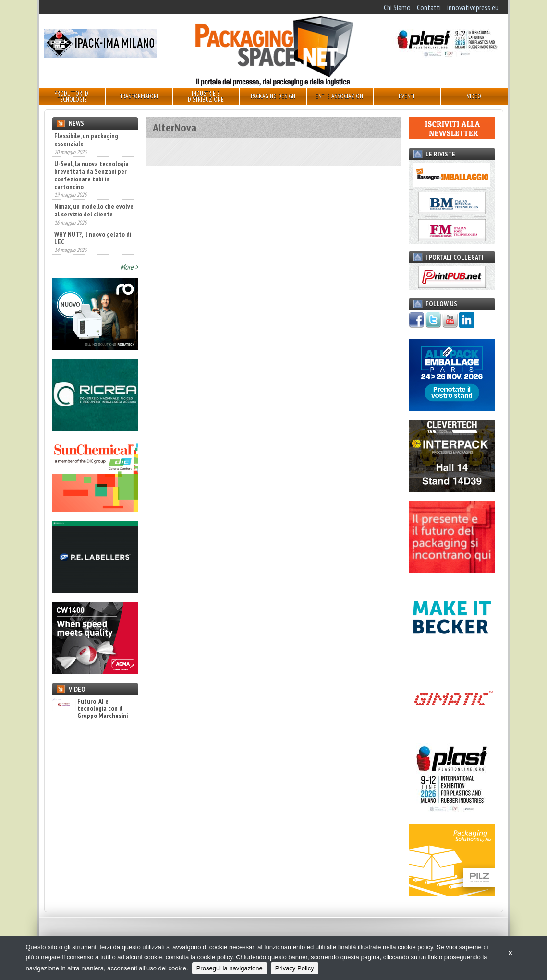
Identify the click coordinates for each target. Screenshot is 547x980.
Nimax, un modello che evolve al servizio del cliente (94, 210)
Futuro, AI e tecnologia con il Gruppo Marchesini (90, 709)
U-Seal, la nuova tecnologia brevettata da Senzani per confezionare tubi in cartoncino (91, 175)
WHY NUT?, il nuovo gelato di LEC (93, 238)
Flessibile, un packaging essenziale (86, 140)
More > (129, 267)
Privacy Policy (295, 968)
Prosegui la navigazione (230, 968)
